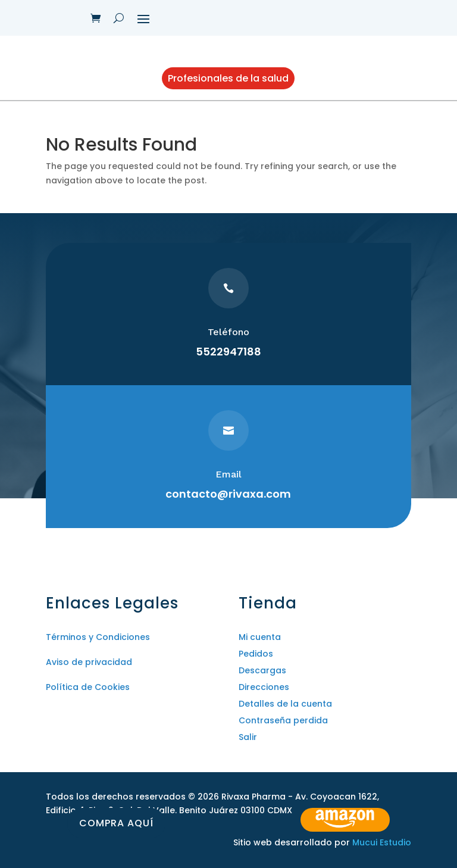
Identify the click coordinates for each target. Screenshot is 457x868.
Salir (248, 737)
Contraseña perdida (283, 720)
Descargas (262, 670)
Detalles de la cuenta (285, 704)
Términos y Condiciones (98, 637)
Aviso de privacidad (89, 662)
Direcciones (264, 687)
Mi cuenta (260, 637)
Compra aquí (116, 823)
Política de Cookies (88, 687)
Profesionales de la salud (228, 78)
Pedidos (256, 654)
